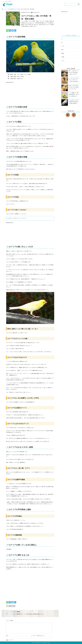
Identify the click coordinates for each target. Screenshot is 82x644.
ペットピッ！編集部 (15, 612)
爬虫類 (63, 54)
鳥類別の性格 (12, 606)
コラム (63, 62)
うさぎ (63, 46)
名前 (7, 638)
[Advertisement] (17, 92)
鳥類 (13, 9)
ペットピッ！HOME (7, 9)
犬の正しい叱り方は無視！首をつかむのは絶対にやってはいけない (74, 89)
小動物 (63, 58)
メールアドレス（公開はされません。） (38, 638)
